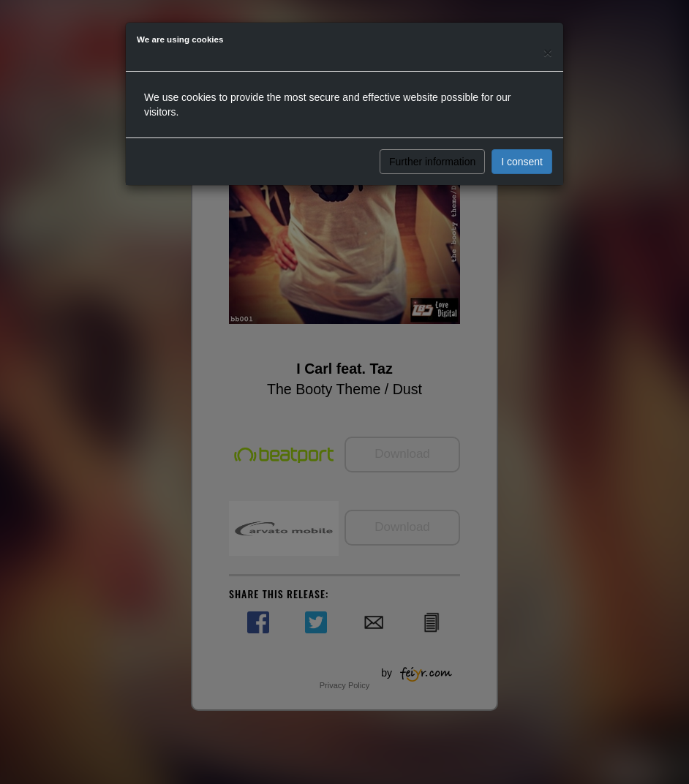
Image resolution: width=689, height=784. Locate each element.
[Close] (548, 52)
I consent (522, 162)
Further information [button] (432, 162)
